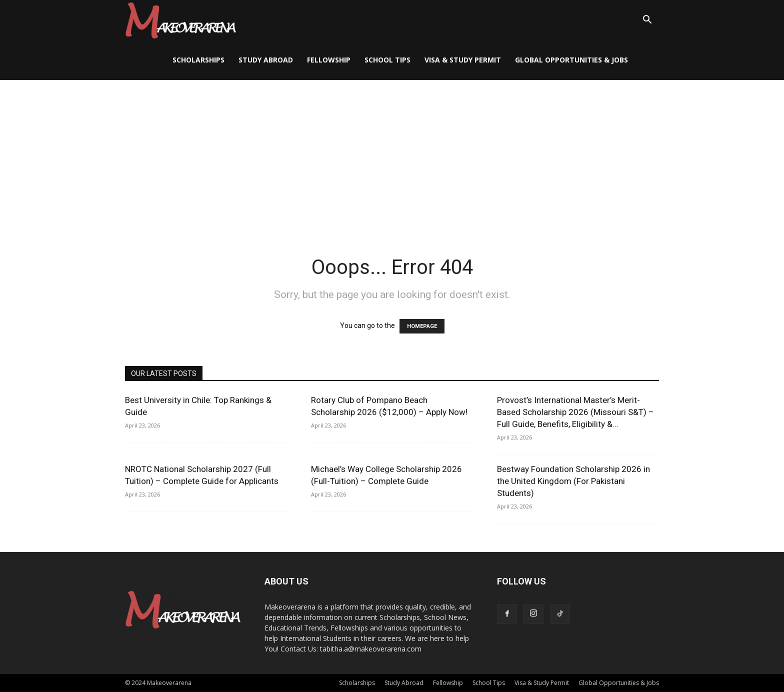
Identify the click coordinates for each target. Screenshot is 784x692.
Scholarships (198, 60)
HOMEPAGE (422, 326)
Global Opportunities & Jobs (571, 60)
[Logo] (180, 20)
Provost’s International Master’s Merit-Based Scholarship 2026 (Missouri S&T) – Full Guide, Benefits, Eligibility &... (575, 412)
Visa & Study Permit (463, 60)
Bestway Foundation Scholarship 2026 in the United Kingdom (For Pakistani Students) (573, 481)
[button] (647, 21)
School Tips (387, 60)
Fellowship (329, 60)
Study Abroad (266, 60)
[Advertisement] (392, 155)
